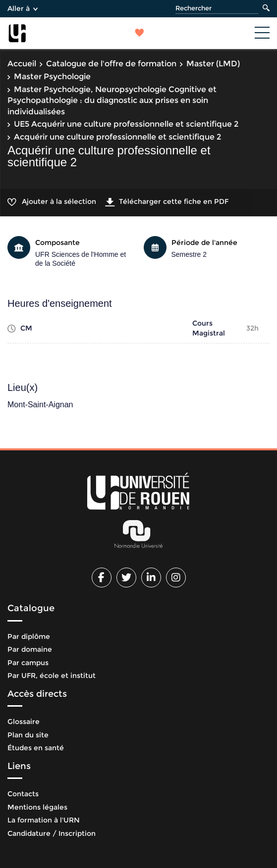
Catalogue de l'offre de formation (111, 64)
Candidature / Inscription (52, 833)
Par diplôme (29, 636)
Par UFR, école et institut (52, 675)
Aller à (23, 8)
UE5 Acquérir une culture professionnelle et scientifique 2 (126, 124)
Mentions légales (37, 807)
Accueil (22, 64)
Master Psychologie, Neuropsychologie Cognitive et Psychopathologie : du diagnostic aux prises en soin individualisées (112, 100)
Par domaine (30, 649)
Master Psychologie (52, 76)
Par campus (28, 663)
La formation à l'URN (44, 820)
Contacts (23, 794)
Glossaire (24, 722)
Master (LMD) (213, 64)
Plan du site (28, 735)
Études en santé (36, 748)
